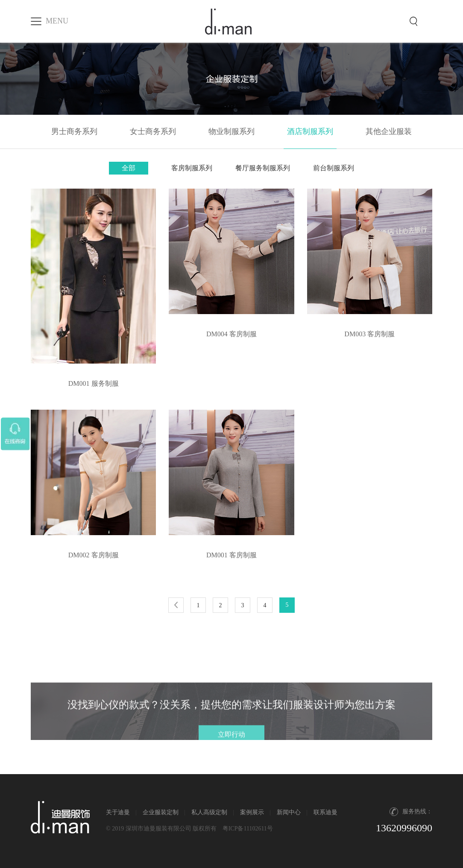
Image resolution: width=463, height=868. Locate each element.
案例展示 (252, 812)
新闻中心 (289, 812)
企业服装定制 (161, 812)
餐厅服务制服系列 (263, 168)
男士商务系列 (74, 131)
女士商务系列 (153, 131)
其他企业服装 (389, 131)
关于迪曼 (118, 812)
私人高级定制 (209, 812)
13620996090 (404, 828)
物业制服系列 (231, 131)
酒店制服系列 (310, 131)
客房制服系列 (192, 168)
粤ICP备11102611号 (248, 829)
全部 (129, 168)
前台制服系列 (334, 168)
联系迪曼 (325, 812)
